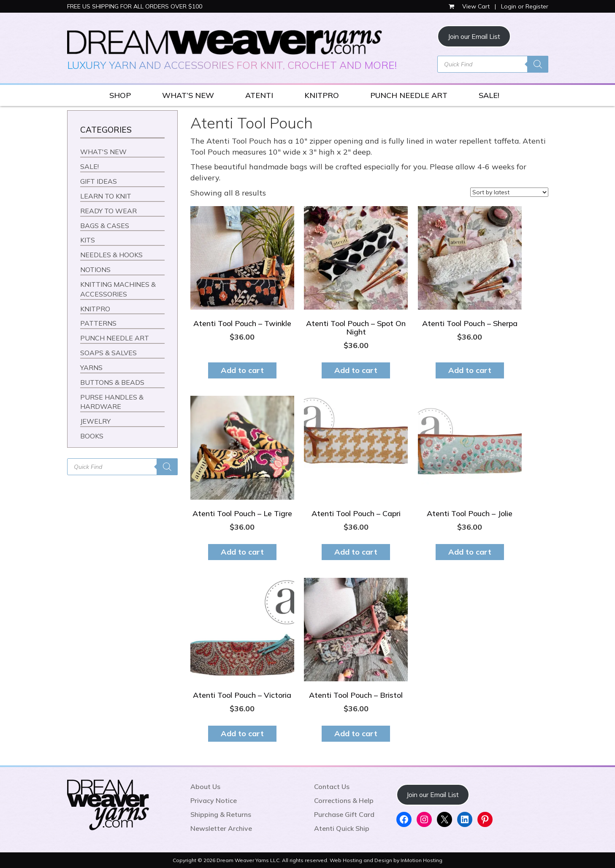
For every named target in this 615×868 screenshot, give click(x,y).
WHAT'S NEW (103, 152)
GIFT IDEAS (99, 181)
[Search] (538, 64)
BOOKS (92, 436)
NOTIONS (95, 269)
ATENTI (259, 95)
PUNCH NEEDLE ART (409, 95)
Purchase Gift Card (344, 814)
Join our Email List (474, 36)
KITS (88, 240)
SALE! (489, 95)
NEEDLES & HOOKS (111, 255)
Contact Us (332, 786)
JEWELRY (95, 421)
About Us (205, 786)
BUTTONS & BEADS (112, 382)
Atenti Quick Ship (342, 828)
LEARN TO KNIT (106, 196)
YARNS (91, 367)
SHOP (120, 95)
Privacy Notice (214, 800)
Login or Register (525, 6)
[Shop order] (509, 192)
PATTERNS (98, 323)
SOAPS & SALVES (108, 353)
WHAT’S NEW (188, 95)
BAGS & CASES (105, 226)
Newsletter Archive (221, 828)
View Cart (470, 6)
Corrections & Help (344, 800)
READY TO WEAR (108, 211)
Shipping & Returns (221, 814)
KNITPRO (322, 95)
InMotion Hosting (421, 860)
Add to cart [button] (242, 370)
